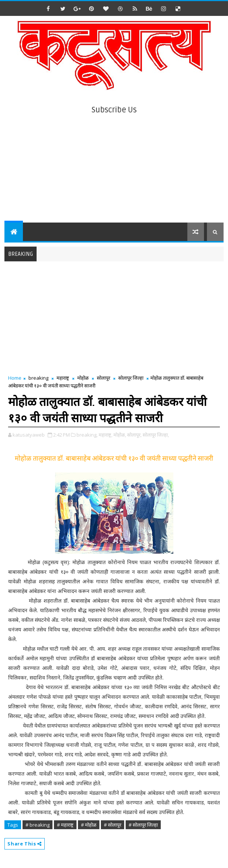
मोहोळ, (120, 435)
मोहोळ (83, 378)
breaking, (87, 435)
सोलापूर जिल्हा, (156, 435)
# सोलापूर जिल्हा (143, 825)
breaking (38, 378)
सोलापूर (103, 378)
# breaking (38, 825)
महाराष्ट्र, (106, 435)
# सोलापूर (113, 825)
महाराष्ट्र (63, 378)
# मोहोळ (89, 825)
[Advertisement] (114, 167)
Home (15, 378)
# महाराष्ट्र (65, 825)
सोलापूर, (134, 435)
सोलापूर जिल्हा (131, 378)
